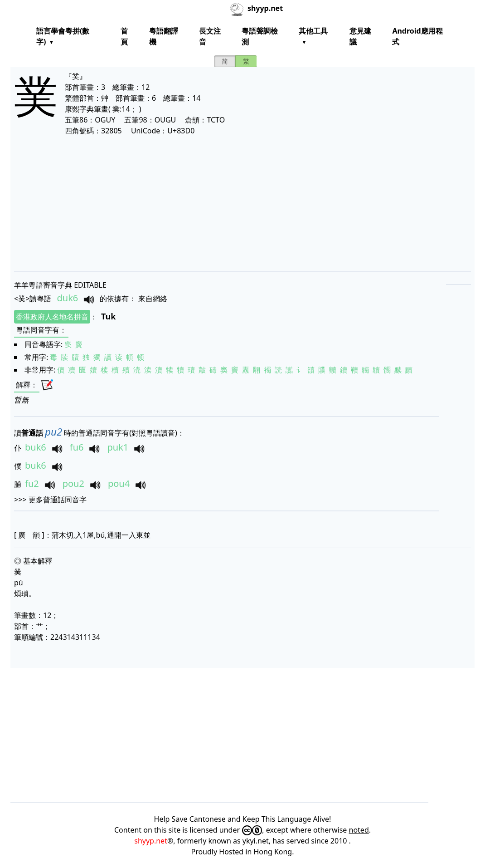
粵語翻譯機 (164, 36)
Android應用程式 (417, 36)
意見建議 (360, 36)
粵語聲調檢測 (260, 36)
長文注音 (210, 36)
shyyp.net (151, 841)
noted (359, 830)
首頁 (124, 36)
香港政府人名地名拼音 (52, 317)
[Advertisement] (242, 203)
